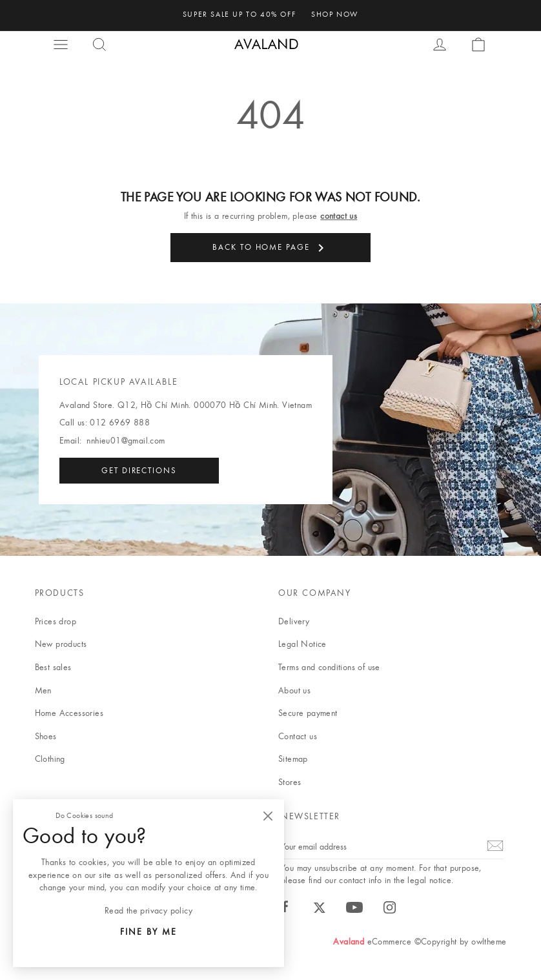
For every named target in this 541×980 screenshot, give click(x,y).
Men (43, 690)
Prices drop (56, 621)
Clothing (50, 759)
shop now (335, 14)
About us (294, 690)
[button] (62, 45)
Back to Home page (270, 248)
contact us (339, 216)
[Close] (268, 816)
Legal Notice (302, 644)
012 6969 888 (120, 422)
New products (61, 644)
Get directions (139, 470)
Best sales (53, 667)
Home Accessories (69, 713)
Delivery (294, 621)
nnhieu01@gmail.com (126, 440)
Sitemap (293, 759)
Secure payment (308, 713)
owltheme (489, 941)
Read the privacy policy (148, 910)
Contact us (298, 736)
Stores (290, 782)
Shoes (46, 736)
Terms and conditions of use (329, 667)
